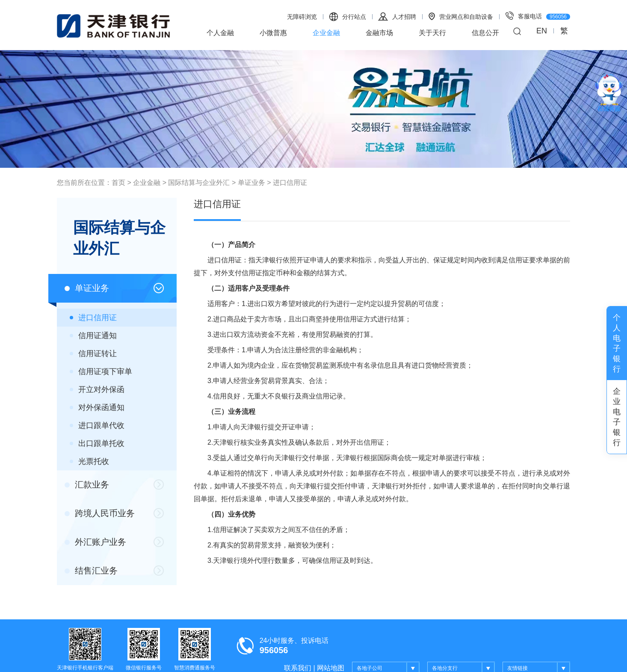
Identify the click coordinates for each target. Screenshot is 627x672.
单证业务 (251, 183)
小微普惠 (273, 33)
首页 (118, 183)
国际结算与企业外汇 (199, 183)
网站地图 (331, 668)
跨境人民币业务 (100, 513)
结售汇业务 (91, 571)
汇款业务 (87, 485)
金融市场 (379, 33)
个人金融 (220, 33)
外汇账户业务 (95, 542)
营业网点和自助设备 (461, 16)
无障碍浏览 (302, 17)
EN (542, 31)
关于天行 (432, 33)
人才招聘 (397, 16)
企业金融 (326, 33)
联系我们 (298, 668)
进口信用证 (290, 183)
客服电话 (538, 16)
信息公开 (485, 33)
